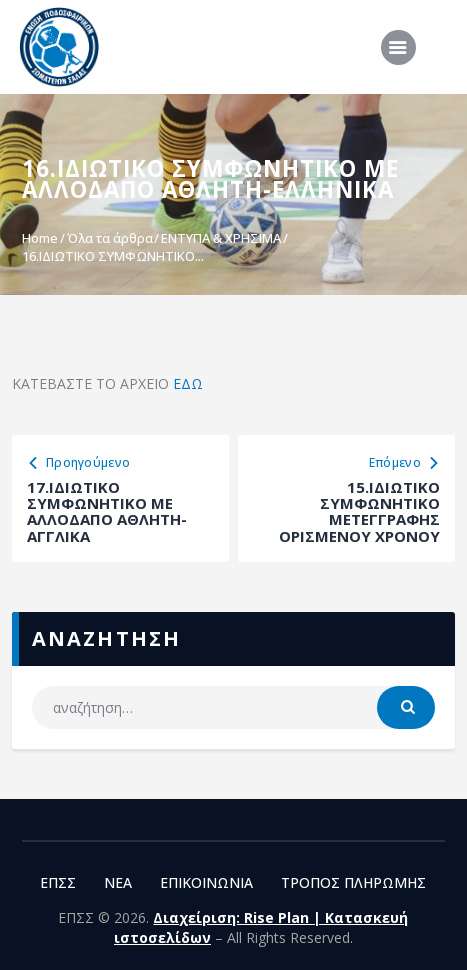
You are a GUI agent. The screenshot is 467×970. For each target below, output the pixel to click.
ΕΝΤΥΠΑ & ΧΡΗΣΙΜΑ (221, 238)
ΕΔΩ (188, 383)
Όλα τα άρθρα (110, 238)
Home (40, 238)
